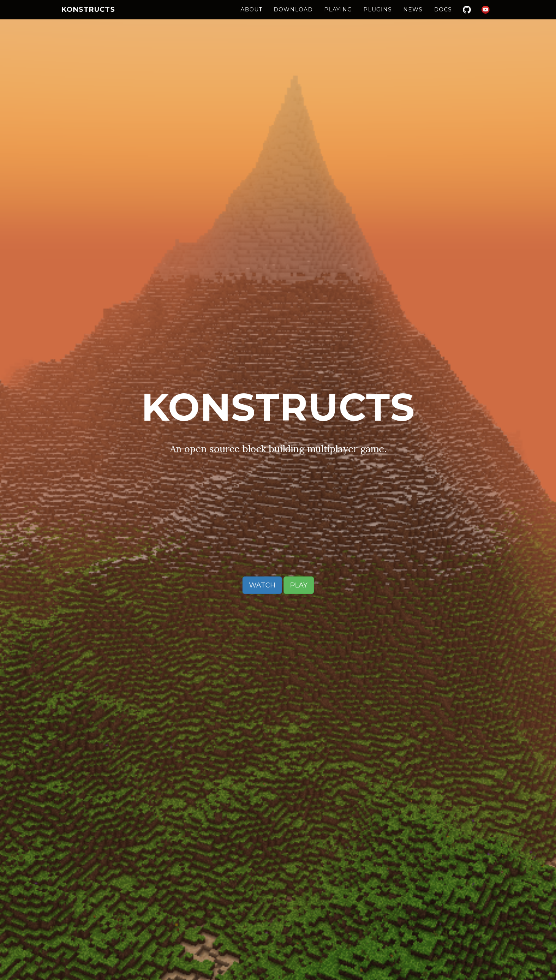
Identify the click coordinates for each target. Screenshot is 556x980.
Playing (338, 17)
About (251, 17)
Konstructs (88, 17)
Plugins (378, 17)
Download (293, 17)
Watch (262, 585)
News (413, 17)
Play (299, 585)
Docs (443, 17)
